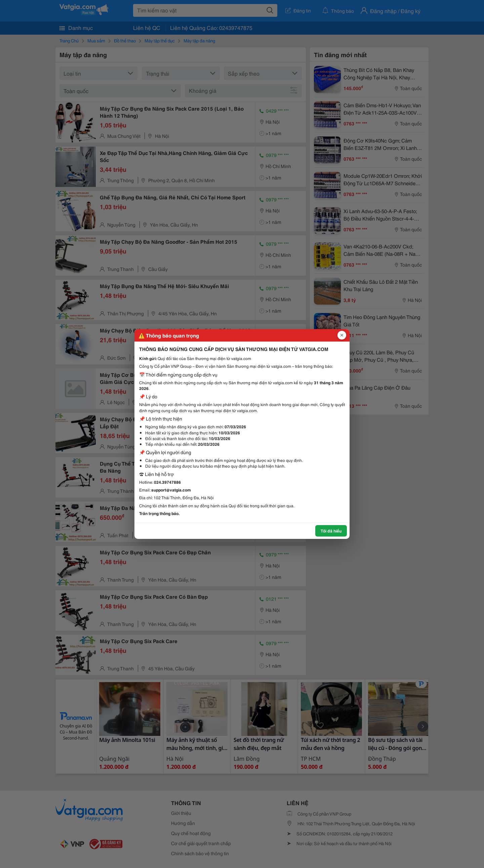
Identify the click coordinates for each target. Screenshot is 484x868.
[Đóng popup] (342, 335)
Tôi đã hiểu (331, 531)
